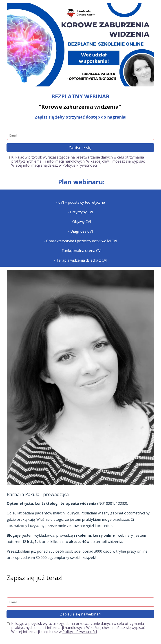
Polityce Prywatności (80, 165)
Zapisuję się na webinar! (80, 614)
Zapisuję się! (80, 148)
